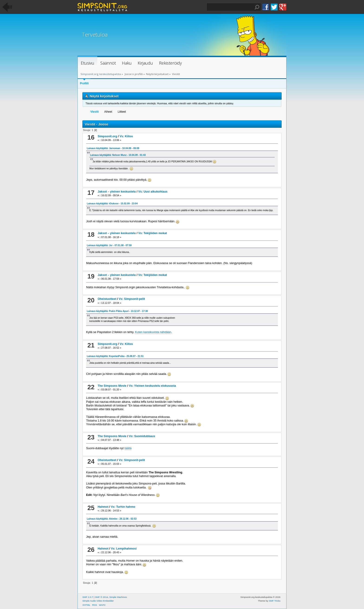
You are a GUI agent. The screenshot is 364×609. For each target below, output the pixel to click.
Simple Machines (118, 597)
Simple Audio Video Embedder (98, 601)
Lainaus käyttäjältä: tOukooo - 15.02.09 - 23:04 (112, 204)
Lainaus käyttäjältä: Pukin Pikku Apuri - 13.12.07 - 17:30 (117, 311)
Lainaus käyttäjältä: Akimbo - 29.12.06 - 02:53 (112, 519)
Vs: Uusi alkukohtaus (153, 192)
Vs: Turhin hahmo (123, 507)
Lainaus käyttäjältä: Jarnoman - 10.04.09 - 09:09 (113, 148)
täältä (128, 448)
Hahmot (103, 507)
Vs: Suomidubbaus (142, 436)
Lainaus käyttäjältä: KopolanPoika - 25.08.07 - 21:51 (115, 356)
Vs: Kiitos (126, 136)
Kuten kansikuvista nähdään (153, 332)
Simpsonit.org (107, 136)
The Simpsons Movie (112, 386)
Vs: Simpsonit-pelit (132, 299)
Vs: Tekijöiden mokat (153, 233)
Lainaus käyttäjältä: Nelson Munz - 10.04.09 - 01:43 (118, 155)
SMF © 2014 (101, 597)
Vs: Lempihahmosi (124, 549)
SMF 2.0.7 (88, 597)
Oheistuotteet (107, 299)
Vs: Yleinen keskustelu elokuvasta (152, 386)
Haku (257, 7)
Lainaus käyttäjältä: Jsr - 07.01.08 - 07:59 (109, 245)
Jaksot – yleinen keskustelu (117, 192)
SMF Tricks (275, 601)
